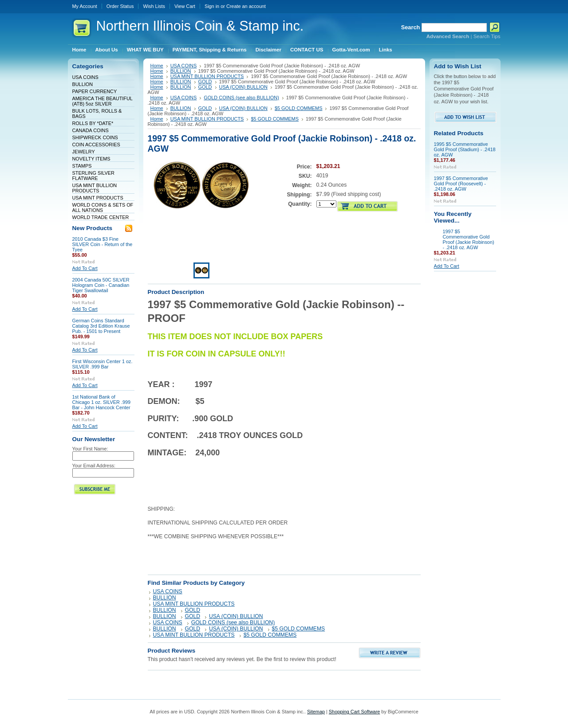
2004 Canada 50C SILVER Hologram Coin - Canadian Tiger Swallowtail (101, 285)
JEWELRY (84, 152)
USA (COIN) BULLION (243, 87)
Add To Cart (85, 268)
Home (157, 66)
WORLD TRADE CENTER (101, 217)
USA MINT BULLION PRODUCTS (95, 188)
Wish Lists (154, 6)
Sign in (212, 6)
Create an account (246, 6)
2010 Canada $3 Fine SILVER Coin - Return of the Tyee (103, 244)
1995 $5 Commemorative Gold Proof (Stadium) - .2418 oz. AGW (465, 149)
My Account (85, 6)
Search (411, 27)
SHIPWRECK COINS (95, 137)
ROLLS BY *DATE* (93, 123)
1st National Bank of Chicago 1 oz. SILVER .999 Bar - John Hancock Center (102, 402)
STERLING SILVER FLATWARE (93, 176)
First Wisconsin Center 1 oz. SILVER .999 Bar (103, 364)
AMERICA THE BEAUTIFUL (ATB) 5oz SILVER (103, 101)
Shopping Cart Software (354, 712)
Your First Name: (90, 449)
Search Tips (487, 36)
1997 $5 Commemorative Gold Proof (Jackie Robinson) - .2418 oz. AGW (469, 239)
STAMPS (82, 166)
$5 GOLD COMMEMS (299, 108)
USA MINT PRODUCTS (98, 198)
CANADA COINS (91, 130)
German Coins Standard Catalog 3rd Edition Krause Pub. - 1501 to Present (101, 326)
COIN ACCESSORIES (96, 145)
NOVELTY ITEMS (91, 159)
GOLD (205, 82)
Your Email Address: (94, 466)
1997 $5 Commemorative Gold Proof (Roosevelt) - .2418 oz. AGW (461, 184)
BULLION (83, 84)
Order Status (120, 6)
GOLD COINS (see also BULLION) (241, 98)
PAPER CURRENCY (95, 91)
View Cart (185, 6)
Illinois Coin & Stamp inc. (200, 26)
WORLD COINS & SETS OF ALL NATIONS (103, 207)
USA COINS (85, 77)
